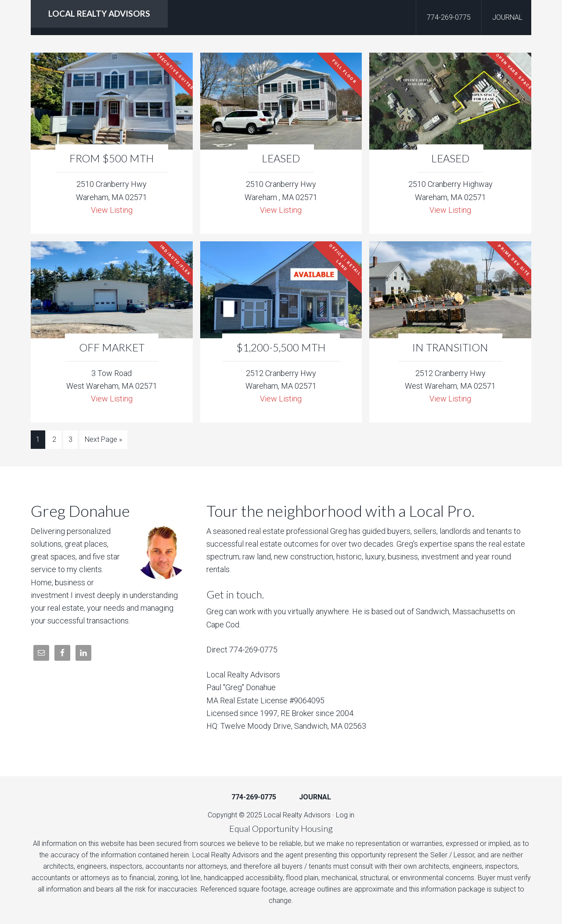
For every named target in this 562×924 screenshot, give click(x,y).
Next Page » (103, 439)
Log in (345, 815)
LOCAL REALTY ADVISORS (99, 13)
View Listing (112, 210)
